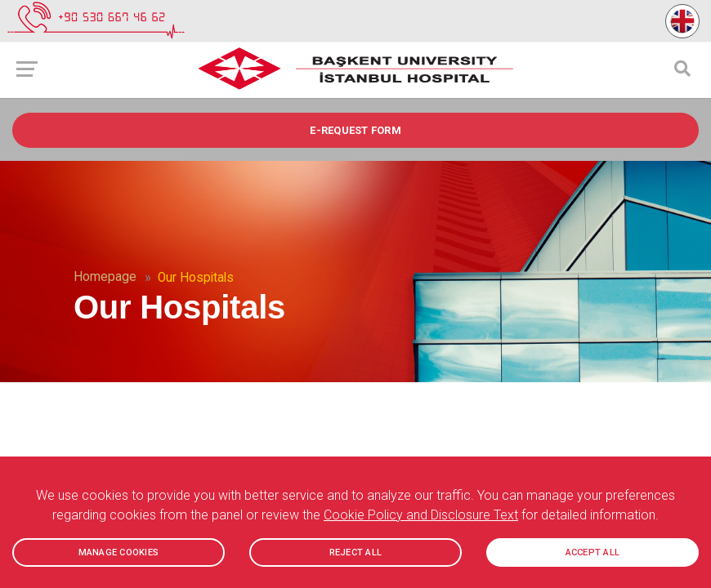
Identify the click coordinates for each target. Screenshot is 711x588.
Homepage (105, 277)
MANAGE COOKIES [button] (119, 552)
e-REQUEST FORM (355, 130)
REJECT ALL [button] (356, 552)
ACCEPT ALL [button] (593, 552)
